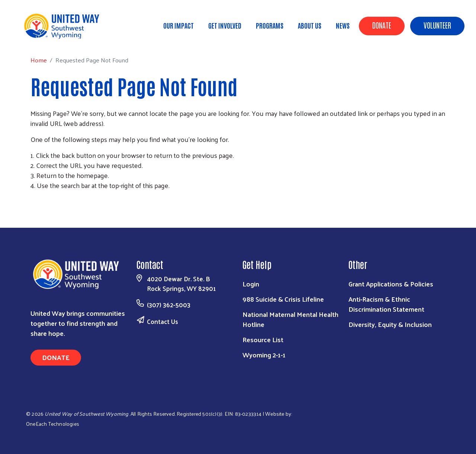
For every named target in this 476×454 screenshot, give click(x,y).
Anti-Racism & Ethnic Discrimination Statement (386, 304)
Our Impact (178, 25)
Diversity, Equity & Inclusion (390, 324)
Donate (382, 25)
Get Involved (225, 25)
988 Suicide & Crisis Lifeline (283, 299)
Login (251, 284)
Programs (270, 25)
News (343, 25)
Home (44, 37)
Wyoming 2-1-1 (264, 355)
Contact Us (163, 321)
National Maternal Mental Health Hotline (290, 319)
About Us (310, 25)
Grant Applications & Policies (391, 284)
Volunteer (437, 25)
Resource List (263, 339)
